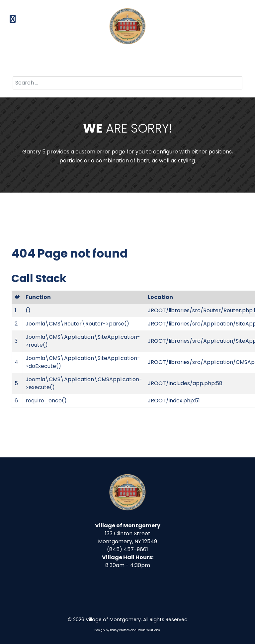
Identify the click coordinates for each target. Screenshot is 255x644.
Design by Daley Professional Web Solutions (127, 630)
